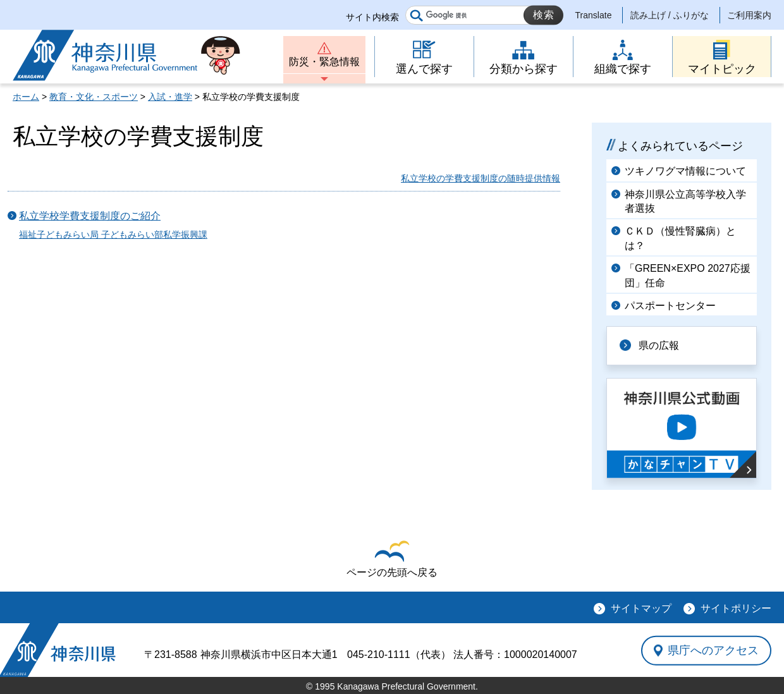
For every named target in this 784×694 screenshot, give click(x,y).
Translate (594, 15)
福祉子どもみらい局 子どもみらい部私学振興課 (113, 234)
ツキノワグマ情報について (685, 171)
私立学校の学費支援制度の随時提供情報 (481, 178)
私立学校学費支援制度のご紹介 (90, 216)
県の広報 (659, 345)
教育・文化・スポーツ (94, 97)
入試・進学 (170, 97)
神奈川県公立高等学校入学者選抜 (685, 201)
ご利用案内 (749, 15)
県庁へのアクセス (713, 650)
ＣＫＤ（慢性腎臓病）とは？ (680, 238)
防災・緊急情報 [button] (324, 62)
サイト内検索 (372, 17)
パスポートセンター (670, 306)
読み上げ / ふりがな (670, 15)
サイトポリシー (736, 608)
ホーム (26, 97)
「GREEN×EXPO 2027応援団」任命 (688, 275)
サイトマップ (641, 608)
